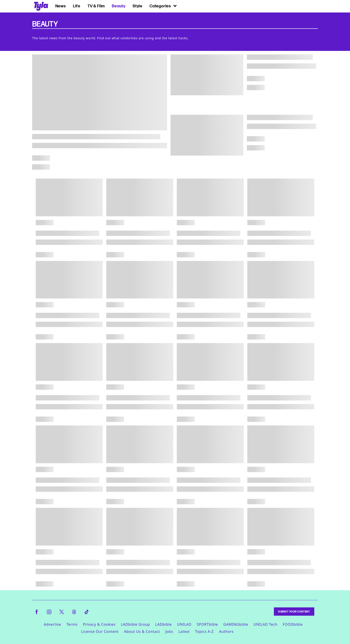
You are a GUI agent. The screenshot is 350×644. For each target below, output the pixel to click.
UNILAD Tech (266, 624)
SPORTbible (207, 624)
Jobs (169, 631)
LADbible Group (135, 624)
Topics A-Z (204, 631)
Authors (226, 631)
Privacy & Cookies (99, 624)
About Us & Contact (142, 631)
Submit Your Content (294, 612)
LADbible (164, 624)
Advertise (52, 624)
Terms (72, 624)
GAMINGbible (236, 624)
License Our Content (100, 631)
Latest (184, 631)
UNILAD (184, 624)
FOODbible (293, 624)
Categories (163, 6)
